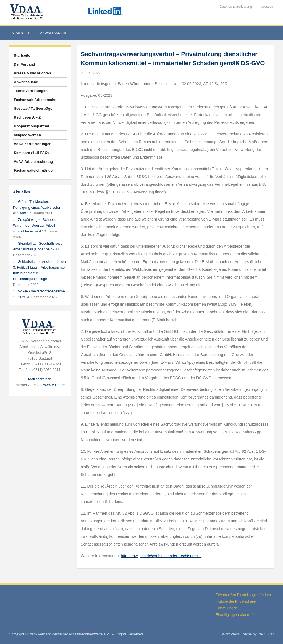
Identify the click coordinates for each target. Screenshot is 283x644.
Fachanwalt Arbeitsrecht (35, 100)
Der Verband (24, 64)
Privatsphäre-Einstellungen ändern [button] (243, 595)
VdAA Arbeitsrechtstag (33, 162)
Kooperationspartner (32, 126)
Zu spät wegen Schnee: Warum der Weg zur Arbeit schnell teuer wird (34, 225)
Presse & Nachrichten (32, 73)
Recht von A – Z (27, 117)
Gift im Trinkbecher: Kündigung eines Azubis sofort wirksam (37, 207)
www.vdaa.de (54, 385)
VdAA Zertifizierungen (33, 144)
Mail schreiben (40, 379)
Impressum (266, 7)
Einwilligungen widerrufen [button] (236, 615)
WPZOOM (266, 634)
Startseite (22, 33)
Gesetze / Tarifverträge (33, 108)
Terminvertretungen (31, 91)
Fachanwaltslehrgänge (33, 170)
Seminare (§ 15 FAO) (31, 153)
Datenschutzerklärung (236, 7)
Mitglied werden (27, 135)
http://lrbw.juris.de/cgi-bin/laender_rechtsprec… (161, 556)
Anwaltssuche (54, 33)
